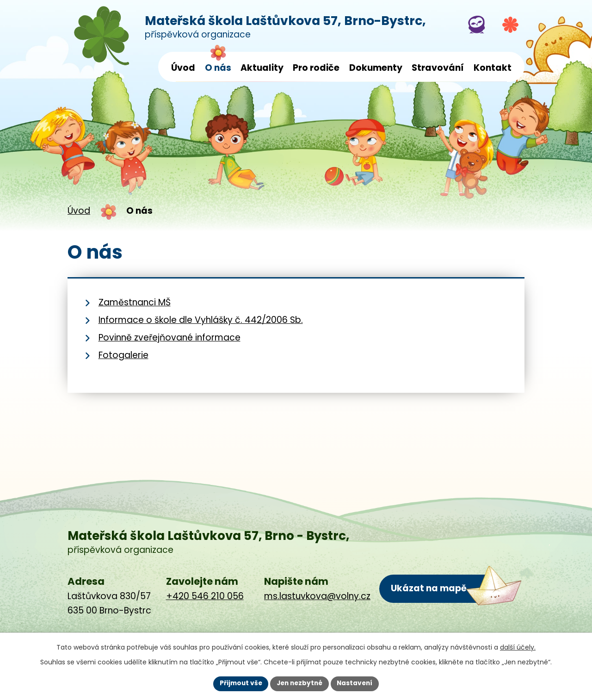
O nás (218, 68)
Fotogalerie (123, 355)
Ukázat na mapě (429, 588)
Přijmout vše (238, 683)
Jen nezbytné (299, 683)
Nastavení (357, 683)
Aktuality (262, 68)
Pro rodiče (316, 68)
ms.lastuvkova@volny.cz (317, 596)
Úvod (183, 68)
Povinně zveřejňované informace (170, 338)
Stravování (438, 68)
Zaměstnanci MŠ (135, 302)
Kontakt (493, 68)
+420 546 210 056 (205, 596)
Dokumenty (376, 68)
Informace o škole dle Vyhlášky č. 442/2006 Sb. (201, 320)
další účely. (518, 647)
